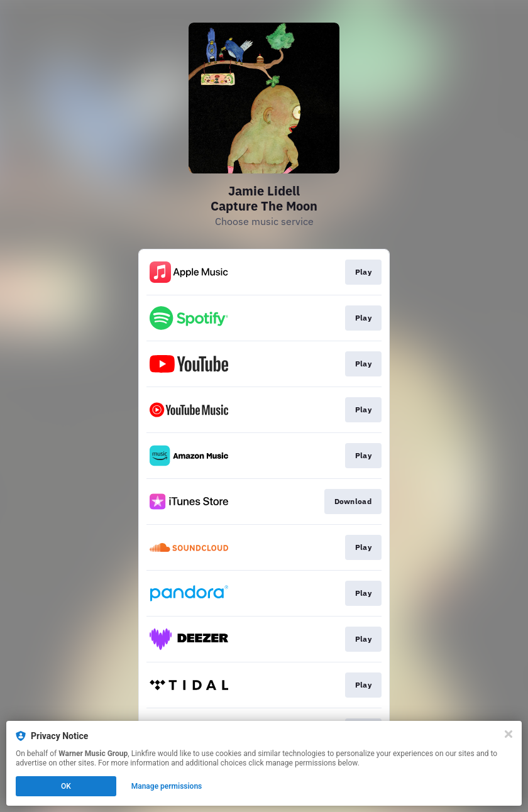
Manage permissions (167, 786)
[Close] (509, 734)
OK (66, 786)
